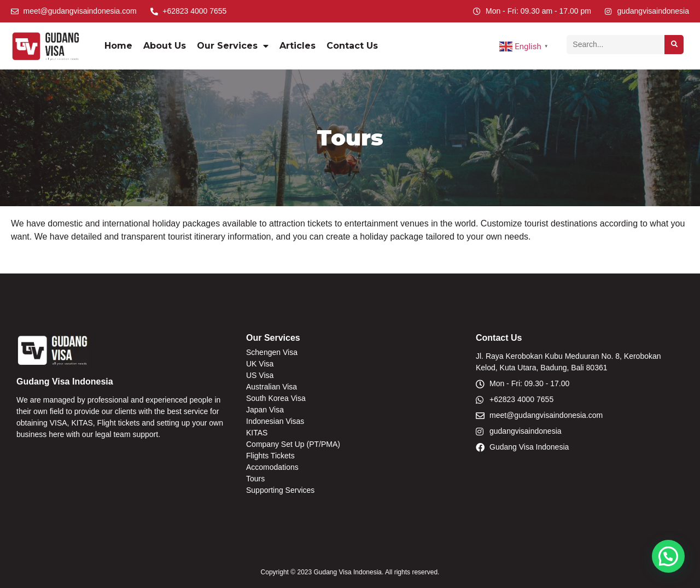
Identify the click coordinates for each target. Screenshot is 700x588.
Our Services (233, 46)
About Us (165, 46)
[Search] (674, 45)
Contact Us (352, 46)
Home (118, 46)
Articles (297, 46)
